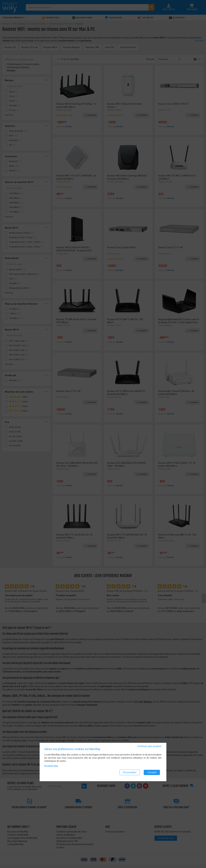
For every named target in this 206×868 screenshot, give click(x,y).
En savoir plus (51, 767)
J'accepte (152, 774)
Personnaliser (130, 774)
